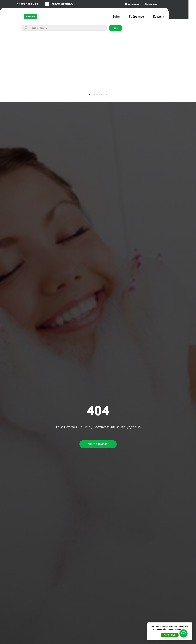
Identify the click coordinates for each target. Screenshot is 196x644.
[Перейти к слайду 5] (99, 94)
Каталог (31, 16)
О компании (132, 4)
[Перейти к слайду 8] (106, 94)
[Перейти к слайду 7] (104, 94)
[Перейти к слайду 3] (94, 94)
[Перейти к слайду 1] (90, 94)
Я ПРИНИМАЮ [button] (170, 635)
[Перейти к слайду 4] (97, 94)
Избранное (136, 17)
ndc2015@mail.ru (62, 4)
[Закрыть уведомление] (190, 624)
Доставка (151, 4)
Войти (116, 17)
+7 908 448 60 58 (27, 4)
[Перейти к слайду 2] (92, 94)
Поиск (115, 28)
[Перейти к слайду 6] (102, 94)
